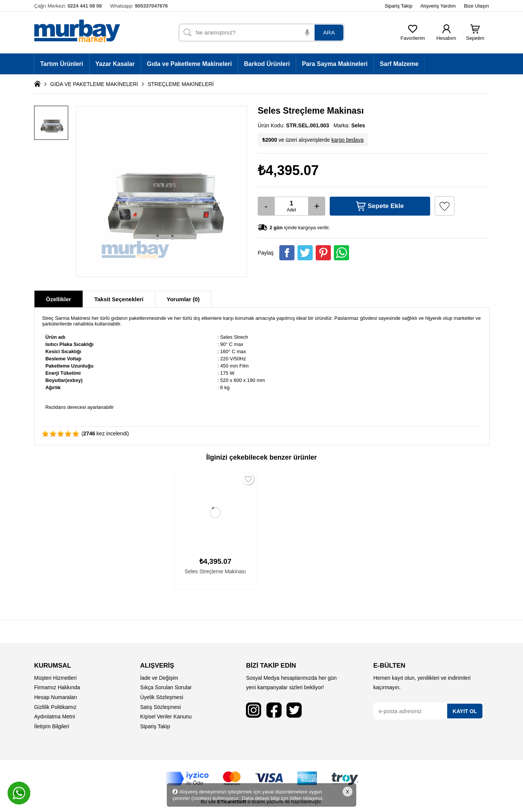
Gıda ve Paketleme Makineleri (189, 64)
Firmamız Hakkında (57, 687)
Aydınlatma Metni (55, 717)
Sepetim (475, 36)
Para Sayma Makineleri (335, 64)
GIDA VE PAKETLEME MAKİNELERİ (94, 84)
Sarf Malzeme (399, 64)
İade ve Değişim (159, 678)
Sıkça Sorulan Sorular (166, 687)
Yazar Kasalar (115, 64)
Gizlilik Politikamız (55, 707)
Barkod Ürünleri (267, 64)
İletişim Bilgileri (52, 726)
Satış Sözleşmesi (161, 707)
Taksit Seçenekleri (119, 299)
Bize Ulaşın (476, 6)
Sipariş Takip (399, 6)
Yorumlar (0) (183, 299)
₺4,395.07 (288, 170)
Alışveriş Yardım (438, 6)
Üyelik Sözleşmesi (162, 697)
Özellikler (59, 299)
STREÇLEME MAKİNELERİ (181, 84)
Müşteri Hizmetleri (55, 678)
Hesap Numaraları (56, 697)
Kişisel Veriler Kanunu (166, 717)
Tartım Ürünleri (62, 64)
